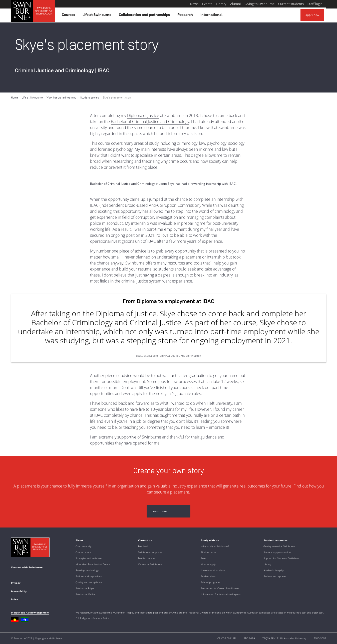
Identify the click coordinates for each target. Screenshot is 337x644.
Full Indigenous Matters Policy (92, 618)
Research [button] (186, 16)
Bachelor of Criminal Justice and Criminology (150, 121)
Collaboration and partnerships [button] (145, 16)
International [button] (212, 16)
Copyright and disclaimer (49, 638)
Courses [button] (69, 16)
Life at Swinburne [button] (98, 16)
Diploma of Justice (143, 115)
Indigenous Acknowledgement (30, 612)
